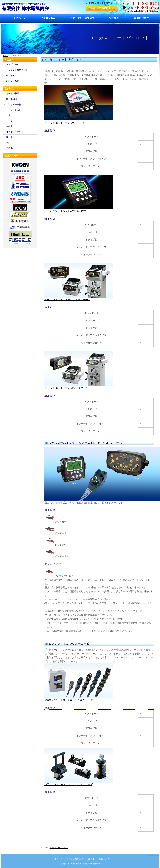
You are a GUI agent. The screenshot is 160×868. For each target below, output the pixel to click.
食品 (8, 143)
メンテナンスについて (82, 18)
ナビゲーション (14, 110)
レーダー (11, 121)
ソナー (9, 115)
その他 (9, 148)
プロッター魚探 (14, 104)
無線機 (9, 126)
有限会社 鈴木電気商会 (81, 864)
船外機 (9, 137)
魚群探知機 (12, 99)
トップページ (17, 18)
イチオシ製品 (48, 18)
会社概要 (113, 18)
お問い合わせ (142, 18)
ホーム (5, 56)
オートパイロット (59, 847)
